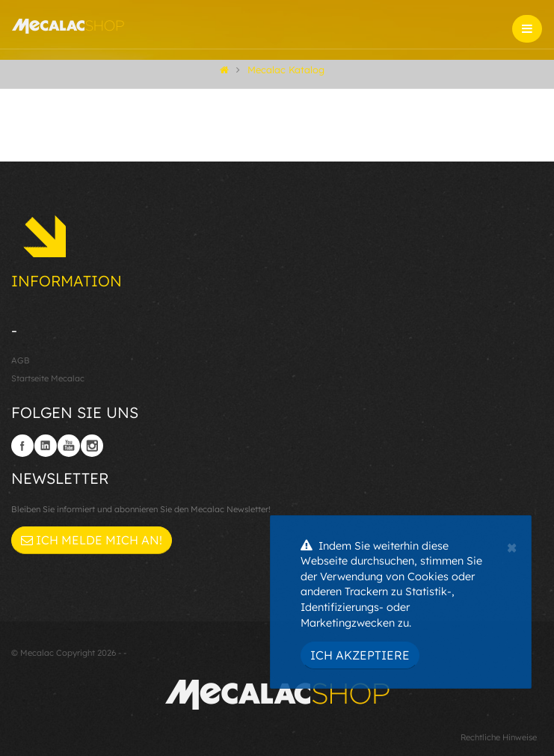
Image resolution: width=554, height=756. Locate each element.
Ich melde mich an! (92, 540)
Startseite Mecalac (48, 378)
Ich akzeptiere (360, 655)
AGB (21, 360)
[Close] (512, 546)
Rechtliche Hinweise (499, 737)
